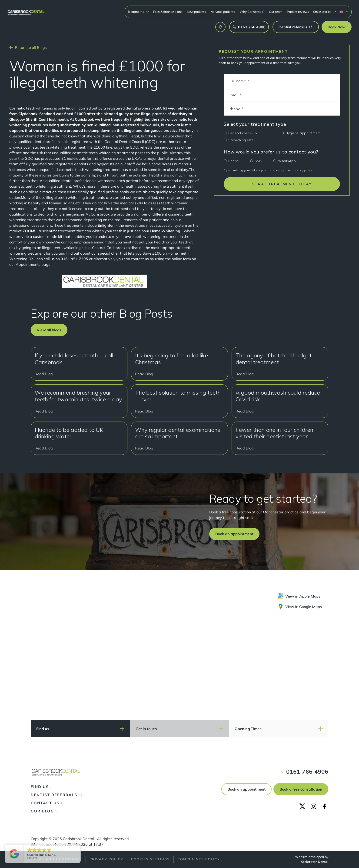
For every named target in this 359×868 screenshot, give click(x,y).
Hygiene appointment (303, 133)
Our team (276, 12)
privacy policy (303, 170)
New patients (196, 12)
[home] (26, 10)
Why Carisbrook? (252, 12)
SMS (259, 161)
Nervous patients (223, 12)
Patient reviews (298, 12)
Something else (241, 140)
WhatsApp (287, 161)
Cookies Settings (150, 859)
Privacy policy (106, 859)
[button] (138, 12)
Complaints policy (199, 859)
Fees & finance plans (168, 12)
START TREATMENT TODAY (282, 184)
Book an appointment (246, 789)
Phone (234, 161)
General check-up (243, 133)
